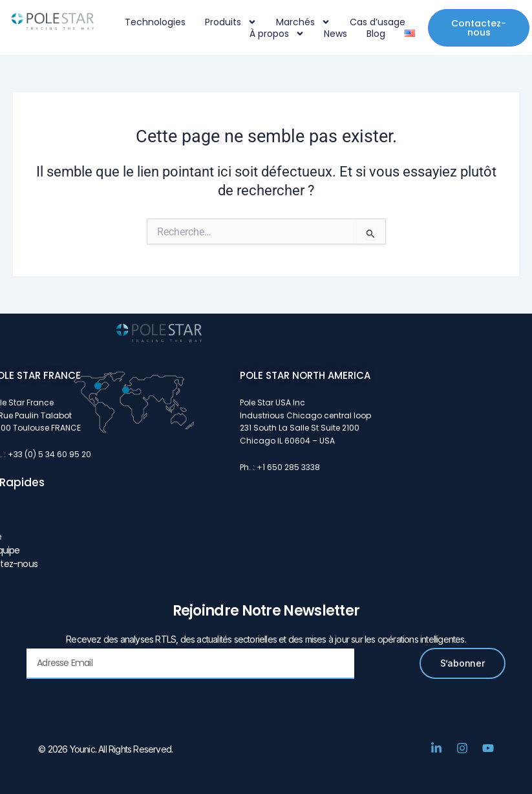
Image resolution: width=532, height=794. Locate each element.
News (335, 34)
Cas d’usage (378, 22)
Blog (376, 34)
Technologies (155, 22)
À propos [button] (277, 34)
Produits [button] (231, 22)
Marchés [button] (303, 22)
